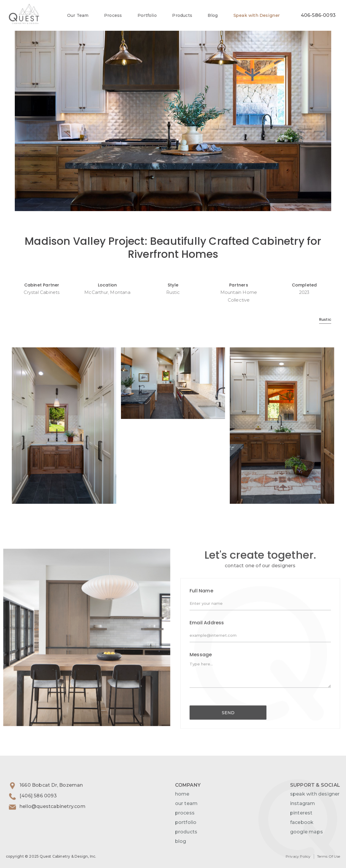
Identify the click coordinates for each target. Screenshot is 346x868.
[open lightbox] (173, 106)
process (185, 813)
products (186, 832)
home (182, 794)
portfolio (186, 822)
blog (181, 841)
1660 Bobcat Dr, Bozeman (51, 785)
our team (186, 803)
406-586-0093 (318, 15)
